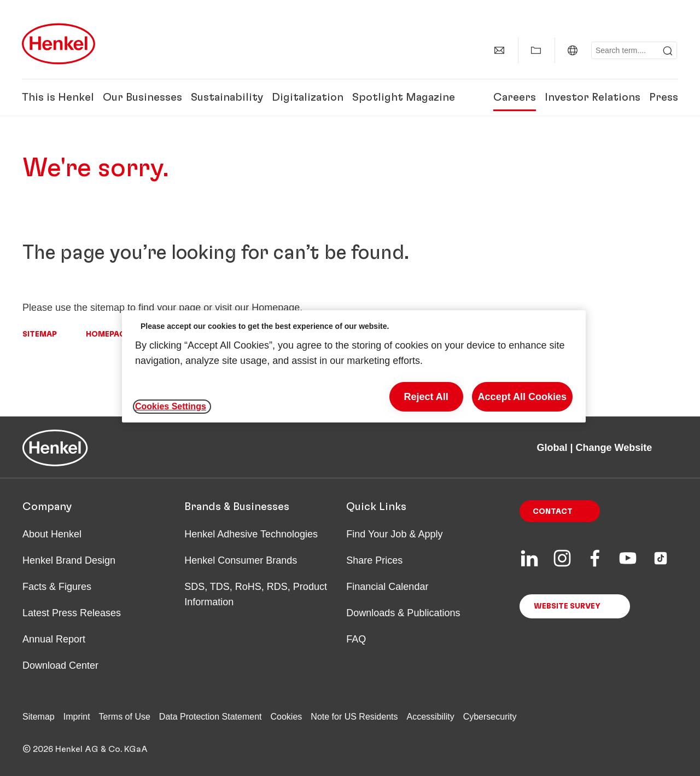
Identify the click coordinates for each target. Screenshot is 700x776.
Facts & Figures (57, 587)
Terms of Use (125, 717)
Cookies (287, 717)
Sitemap (40, 334)
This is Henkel (58, 97)
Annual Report (54, 639)
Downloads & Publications (403, 613)
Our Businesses (142, 97)
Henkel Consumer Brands (241, 560)
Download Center (60, 665)
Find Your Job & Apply (394, 534)
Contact (553, 512)
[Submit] (668, 51)
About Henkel (52, 534)
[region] (354, 366)
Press (664, 97)
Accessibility (431, 717)
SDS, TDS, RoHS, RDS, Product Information (256, 594)
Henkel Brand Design (69, 560)
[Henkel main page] (59, 44)
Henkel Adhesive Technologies (251, 534)
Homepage (108, 334)
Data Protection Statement (211, 717)
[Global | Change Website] (573, 50)
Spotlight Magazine (404, 97)
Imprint (77, 717)
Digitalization (308, 97)
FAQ (356, 639)
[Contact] (499, 50)
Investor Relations (593, 97)
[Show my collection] (536, 50)
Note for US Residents (354, 717)
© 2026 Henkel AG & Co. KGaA (85, 749)
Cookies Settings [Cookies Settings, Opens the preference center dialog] (171, 406)
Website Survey (567, 606)
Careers (515, 97)
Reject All (426, 397)
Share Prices (374, 560)
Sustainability (227, 97)
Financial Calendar (387, 587)
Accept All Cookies (522, 397)
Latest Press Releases (72, 613)
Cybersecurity (490, 717)
